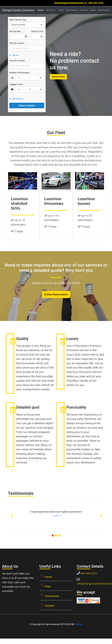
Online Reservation (56, 294)
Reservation (104, 10)
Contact (83, 10)
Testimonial (71, 10)
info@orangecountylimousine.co (70, 3)
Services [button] (50, 10)
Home (41, 10)
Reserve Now (58, 77)
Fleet (61, 10)
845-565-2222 (96, 3)
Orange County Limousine (18, 10)
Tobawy (78, 624)
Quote (93, 10)
